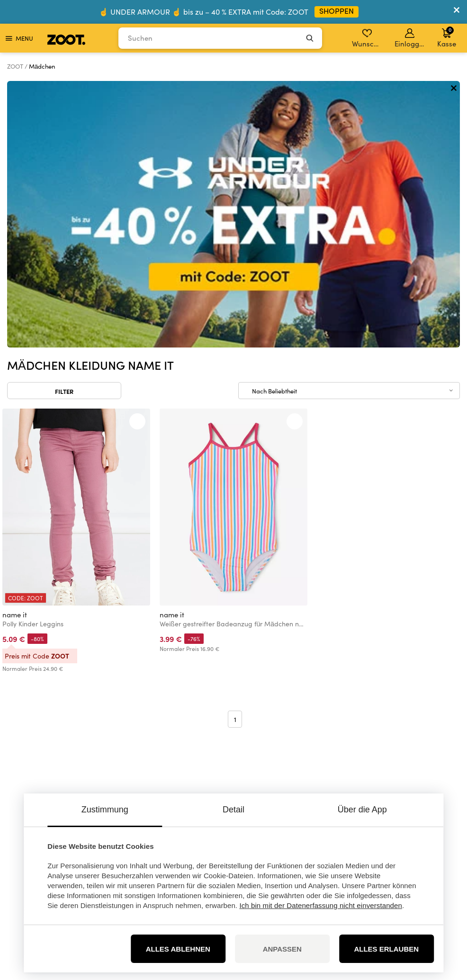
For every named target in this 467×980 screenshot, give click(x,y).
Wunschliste (368, 38)
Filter (64, 125)
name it (15, 348)
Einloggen (410, 38)
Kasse (447, 37)
